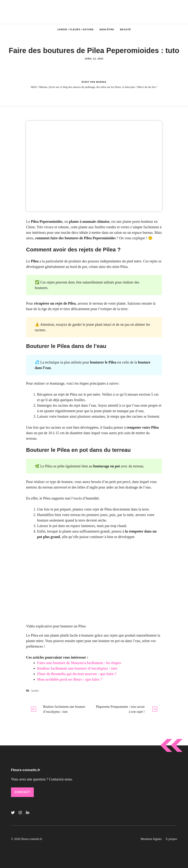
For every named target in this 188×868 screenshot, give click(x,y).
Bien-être (107, 29)
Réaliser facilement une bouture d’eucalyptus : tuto (77, 668)
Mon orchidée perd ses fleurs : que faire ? (70, 679)
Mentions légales (151, 839)
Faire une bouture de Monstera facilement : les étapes (79, 663)
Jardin (35, 691)
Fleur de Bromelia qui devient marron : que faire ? (77, 674)
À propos (171, 839)
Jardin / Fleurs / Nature (75, 29)
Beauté (125, 29)
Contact (22, 792)
